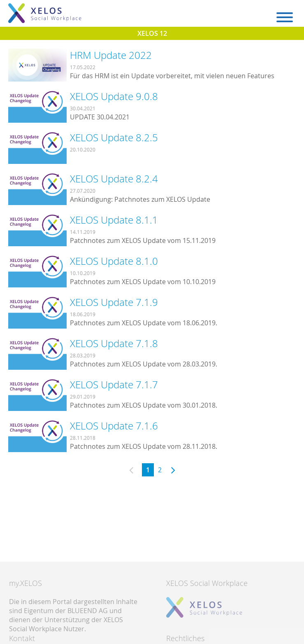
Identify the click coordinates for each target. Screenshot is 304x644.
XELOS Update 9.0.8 (114, 96)
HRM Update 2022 (111, 55)
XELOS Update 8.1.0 (114, 261)
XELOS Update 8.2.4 (114, 179)
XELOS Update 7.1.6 (114, 426)
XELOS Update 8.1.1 (114, 220)
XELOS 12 (152, 33)
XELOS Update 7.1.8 (114, 343)
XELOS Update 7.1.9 (114, 302)
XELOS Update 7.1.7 (114, 385)
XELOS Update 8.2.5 (114, 138)
